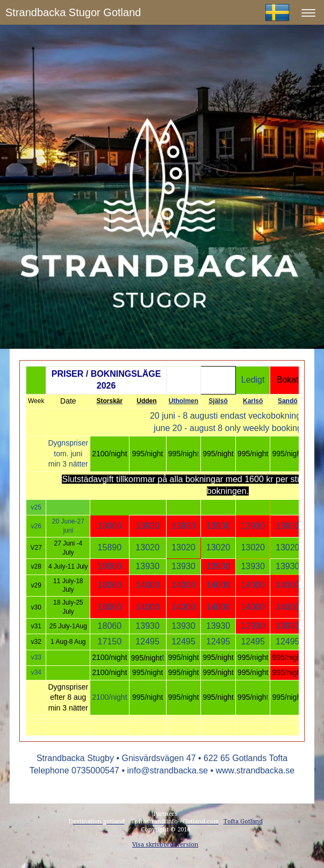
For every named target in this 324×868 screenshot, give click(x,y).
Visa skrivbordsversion (165, 845)
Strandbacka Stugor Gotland (73, 12)
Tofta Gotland (243, 822)
